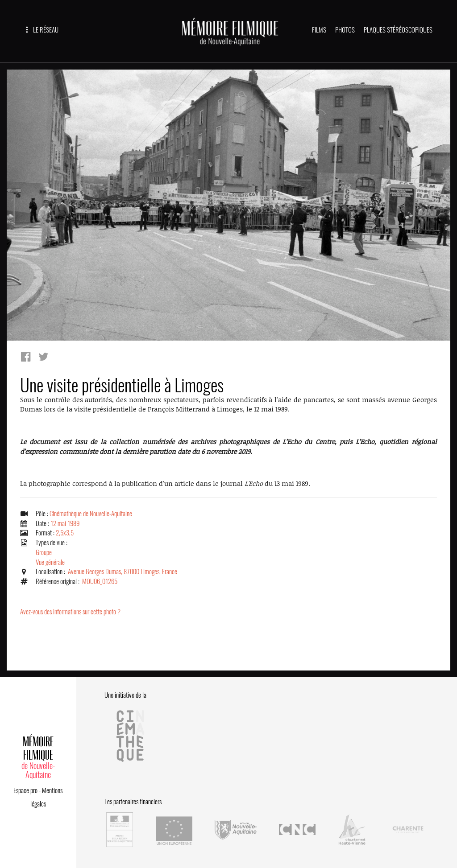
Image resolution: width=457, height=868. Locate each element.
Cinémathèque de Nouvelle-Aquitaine (91, 514)
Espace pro (25, 790)
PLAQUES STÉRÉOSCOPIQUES (398, 30)
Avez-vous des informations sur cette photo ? (70, 612)
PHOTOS (345, 30)
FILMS (319, 30)
